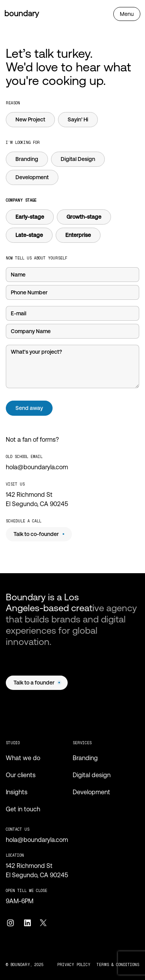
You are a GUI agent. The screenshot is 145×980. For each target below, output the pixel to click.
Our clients (21, 775)
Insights (17, 792)
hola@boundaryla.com (37, 467)
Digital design (92, 775)
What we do (23, 758)
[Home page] (22, 14)
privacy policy (74, 965)
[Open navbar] (127, 14)
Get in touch (23, 809)
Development (91, 792)
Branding (85, 758)
